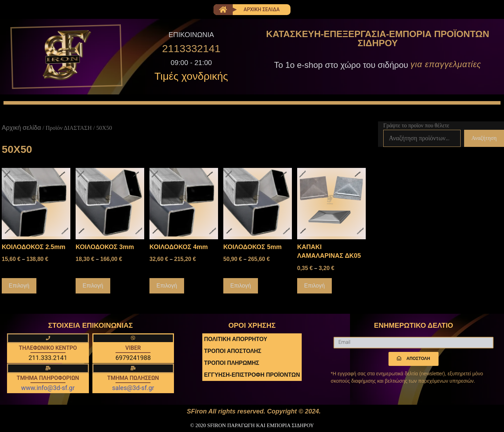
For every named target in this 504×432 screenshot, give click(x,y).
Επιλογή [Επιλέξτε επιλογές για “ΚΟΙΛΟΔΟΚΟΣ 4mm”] (167, 286)
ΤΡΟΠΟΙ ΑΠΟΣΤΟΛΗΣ (233, 351)
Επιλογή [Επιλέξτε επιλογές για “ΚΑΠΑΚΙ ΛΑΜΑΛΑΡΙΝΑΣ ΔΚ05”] (314, 286)
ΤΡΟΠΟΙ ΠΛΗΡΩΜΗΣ (232, 363)
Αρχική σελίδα (21, 128)
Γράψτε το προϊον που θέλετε (416, 126)
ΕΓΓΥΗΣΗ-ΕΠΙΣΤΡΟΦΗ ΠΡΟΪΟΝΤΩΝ (252, 375)
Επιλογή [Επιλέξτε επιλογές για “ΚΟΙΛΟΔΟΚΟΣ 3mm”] (93, 286)
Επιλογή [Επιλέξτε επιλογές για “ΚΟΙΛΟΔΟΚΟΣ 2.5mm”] (19, 286)
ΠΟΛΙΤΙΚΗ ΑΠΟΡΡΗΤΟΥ (236, 339)
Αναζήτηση (484, 139)
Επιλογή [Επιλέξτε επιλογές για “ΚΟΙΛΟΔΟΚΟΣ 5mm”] (241, 286)
